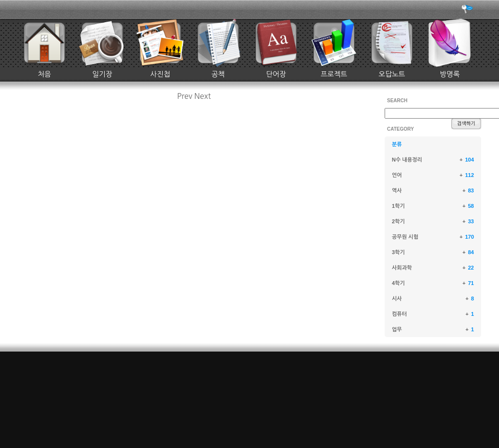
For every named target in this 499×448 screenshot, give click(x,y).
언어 (397, 175)
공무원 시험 (405, 237)
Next (203, 96)
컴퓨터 (399, 314)
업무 (397, 329)
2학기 (398, 221)
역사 (397, 190)
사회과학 (402, 268)
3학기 (398, 252)
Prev (185, 96)
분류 (397, 144)
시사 (397, 299)
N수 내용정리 (407, 160)
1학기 (398, 206)
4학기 (398, 283)
